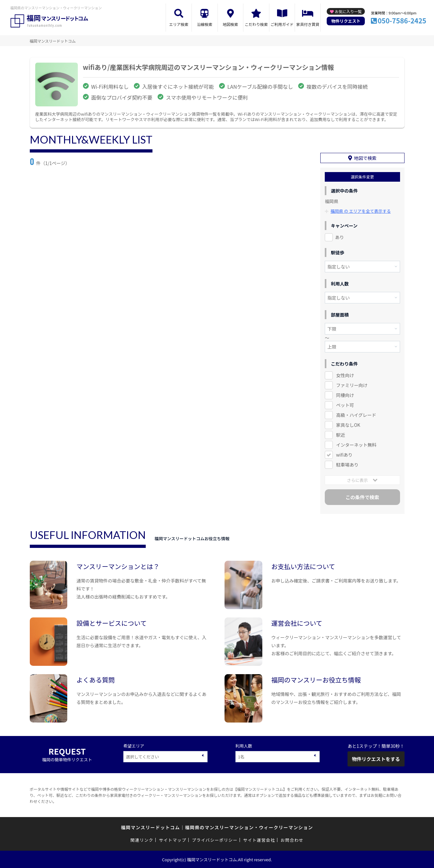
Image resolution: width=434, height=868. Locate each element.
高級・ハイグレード (356, 415)
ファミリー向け (352, 385)
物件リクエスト (346, 21)
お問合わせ (292, 840)
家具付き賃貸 (308, 24)
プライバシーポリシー (215, 840)
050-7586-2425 (402, 21)
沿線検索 (205, 24)
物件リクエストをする (376, 759)
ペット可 (345, 405)
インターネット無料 (356, 445)
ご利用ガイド (282, 24)
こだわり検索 (256, 24)
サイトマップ (173, 840)
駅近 (340, 435)
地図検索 (230, 24)
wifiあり (344, 455)
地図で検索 (365, 158)
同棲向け (345, 395)
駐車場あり (347, 465)
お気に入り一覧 (348, 11)
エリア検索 (179, 24)
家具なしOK (348, 425)
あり (340, 237)
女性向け (345, 375)
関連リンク (142, 840)
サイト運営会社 (259, 840)
